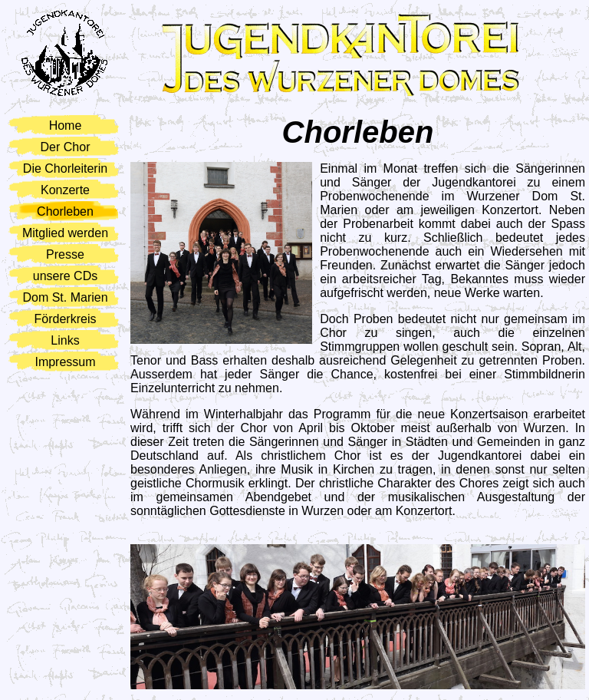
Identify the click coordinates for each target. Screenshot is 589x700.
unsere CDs (65, 276)
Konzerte (65, 190)
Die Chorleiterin (65, 168)
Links (65, 340)
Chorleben (65, 211)
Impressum (65, 362)
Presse (65, 254)
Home (66, 125)
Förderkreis (66, 319)
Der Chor (66, 147)
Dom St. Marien (65, 297)
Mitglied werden (65, 233)
